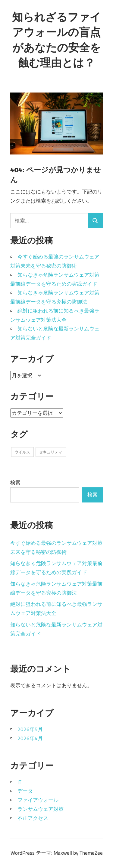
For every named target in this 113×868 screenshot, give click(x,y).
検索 (15, 483)
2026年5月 (30, 729)
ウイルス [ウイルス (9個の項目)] (22, 452)
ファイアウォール (38, 800)
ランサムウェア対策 (41, 809)
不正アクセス (33, 818)
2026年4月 (30, 738)
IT (19, 782)
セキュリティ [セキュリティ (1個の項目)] (51, 452)
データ (25, 791)
